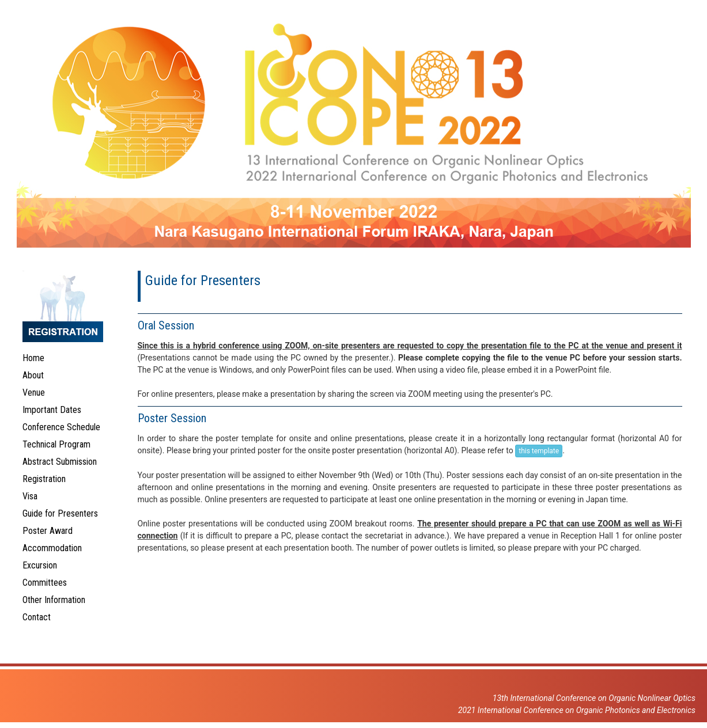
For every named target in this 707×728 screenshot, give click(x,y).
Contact (37, 617)
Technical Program (56, 444)
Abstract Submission (60, 462)
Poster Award (48, 531)
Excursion (40, 565)
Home (33, 358)
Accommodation (52, 548)
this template (539, 451)
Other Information (54, 600)
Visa (30, 496)
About (33, 375)
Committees (45, 583)
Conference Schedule (61, 427)
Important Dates (52, 410)
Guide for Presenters (60, 513)
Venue (34, 393)
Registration (44, 479)
